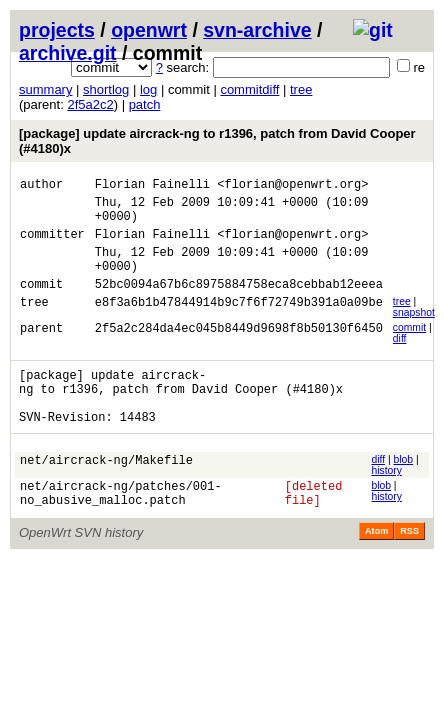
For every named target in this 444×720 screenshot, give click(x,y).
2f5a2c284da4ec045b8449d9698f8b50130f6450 (239, 351)
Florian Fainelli (152, 186)
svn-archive (257, 30)
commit (409, 348)
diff (400, 359)
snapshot (414, 333)
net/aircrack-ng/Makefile (106, 495)
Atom (376, 570)
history (386, 503)
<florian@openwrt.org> (292, 186)
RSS (409, 570)
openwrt (149, 30)
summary (45, 89)
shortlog (106, 89)
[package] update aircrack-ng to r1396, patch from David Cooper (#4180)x (217, 141)
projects (57, 30)
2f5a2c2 (90, 104)
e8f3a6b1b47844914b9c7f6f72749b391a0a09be (239, 325)
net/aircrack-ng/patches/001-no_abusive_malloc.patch (121, 530)
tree (301, 89)
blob (403, 492)
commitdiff (249, 89)
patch (145, 104)
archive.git (68, 53)
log (148, 89)
